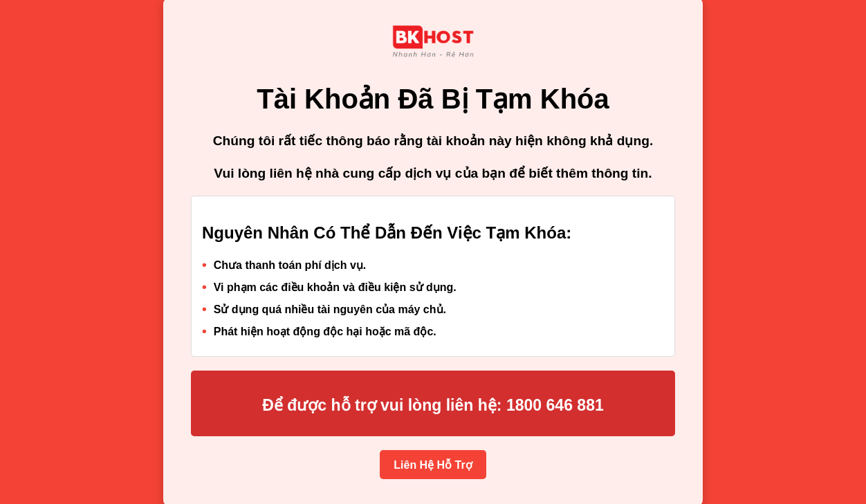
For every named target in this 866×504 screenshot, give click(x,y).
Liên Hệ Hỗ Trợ (433, 465)
